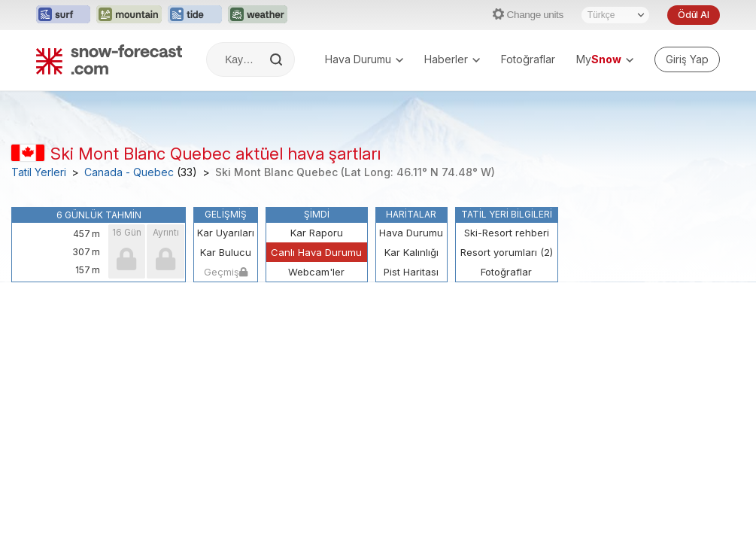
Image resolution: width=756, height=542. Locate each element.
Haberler (452, 59)
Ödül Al (694, 15)
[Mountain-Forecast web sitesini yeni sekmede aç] (129, 15)
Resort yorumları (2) (507, 252)
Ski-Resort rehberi (507, 233)
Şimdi (317, 214)
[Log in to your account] (687, 59)
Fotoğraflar (528, 59)
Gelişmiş (226, 214)
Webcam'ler (316, 272)
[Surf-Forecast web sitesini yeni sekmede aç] (63, 15)
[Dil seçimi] (615, 15)
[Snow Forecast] (109, 59)
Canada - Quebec (129, 172)
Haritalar (411, 214)
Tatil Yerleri (39, 172)
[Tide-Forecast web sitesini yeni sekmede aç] (195, 15)
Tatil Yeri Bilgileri (507, 214)
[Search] (278, 59)
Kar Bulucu (226, 252)
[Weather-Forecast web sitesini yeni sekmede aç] (258, 15)
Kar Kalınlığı (411, 252)
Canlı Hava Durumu (316, 252)
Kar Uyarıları (226, 233)
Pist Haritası (411, 272)
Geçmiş (226, 272)
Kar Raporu (317, 233)
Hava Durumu (364, 59)
